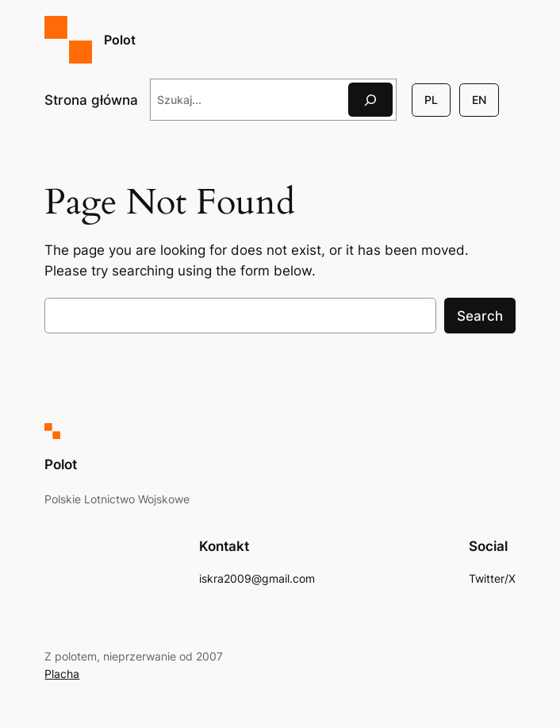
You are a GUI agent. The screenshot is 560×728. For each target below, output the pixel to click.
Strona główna (91, 100)
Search (480, 316)
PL (431, 100)
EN (479, 100)
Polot (120, 40)
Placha (62, 674)
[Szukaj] (370, 100)
